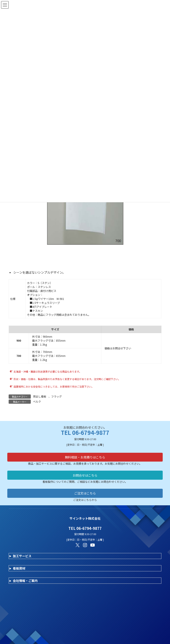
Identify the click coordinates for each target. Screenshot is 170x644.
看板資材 (19, 568)
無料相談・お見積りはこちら (85, 457)
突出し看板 (40, 396)
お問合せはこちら (85, 475)
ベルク (37, 401)
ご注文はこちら (85, 493)
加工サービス (22, 556)
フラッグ (56, 396)
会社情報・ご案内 (25, 581)
